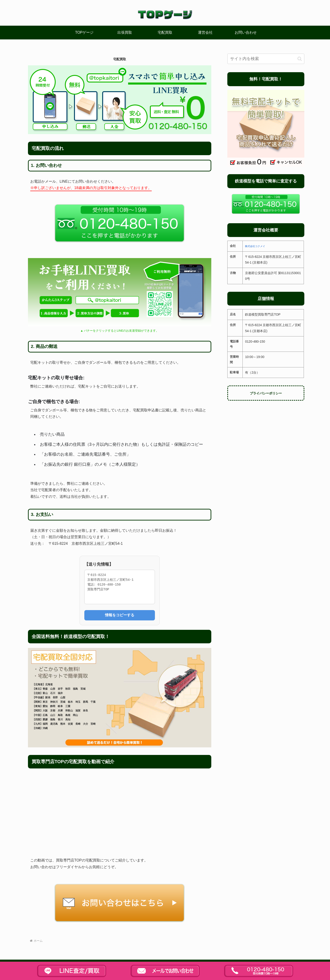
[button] (300, 59)
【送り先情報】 (99, 564)
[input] (266, 59)
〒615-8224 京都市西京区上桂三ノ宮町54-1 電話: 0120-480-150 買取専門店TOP (120, 587)
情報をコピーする (120, 615)
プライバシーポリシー (266, 393)
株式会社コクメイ (255, 246)
